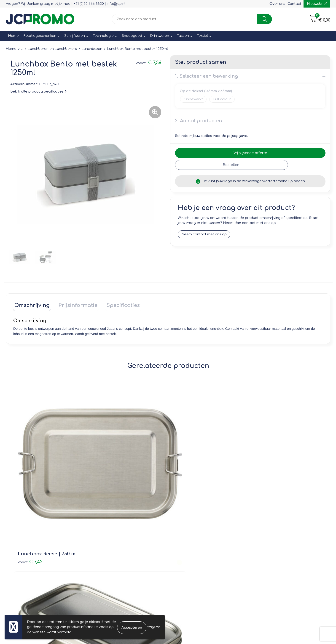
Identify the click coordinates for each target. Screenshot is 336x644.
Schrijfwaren (75, 36)
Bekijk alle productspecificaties (38, 92)
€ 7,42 (30, 464)
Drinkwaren (160, 36)
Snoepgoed (132, 36)
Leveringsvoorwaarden (274, 521)
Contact (294, 4)
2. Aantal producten (199, 121)
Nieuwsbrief (317, 4)
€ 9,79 (108, 464)
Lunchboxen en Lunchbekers (52, 49)
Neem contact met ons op (204, 234)
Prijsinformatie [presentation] (75, 304)
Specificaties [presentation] (118, 304)
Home (13, 36)
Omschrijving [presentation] (31, 304)
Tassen (183, 36)
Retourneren (184, 534)
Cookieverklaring (268, 527)
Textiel (202, 36)
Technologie (103, 36)
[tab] (31, 305)
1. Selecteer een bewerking (206, 76)
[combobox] (185, 19)
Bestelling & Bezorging (193, 527)
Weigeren (154, 627)
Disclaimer (263, 540)
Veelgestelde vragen (111, 534)
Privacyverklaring (269, 534)
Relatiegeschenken (40, 36)
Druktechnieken (106, 540)
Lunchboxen (92, 49)
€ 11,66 (263, 471)
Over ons (277, 4)
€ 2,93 (185, 471)
